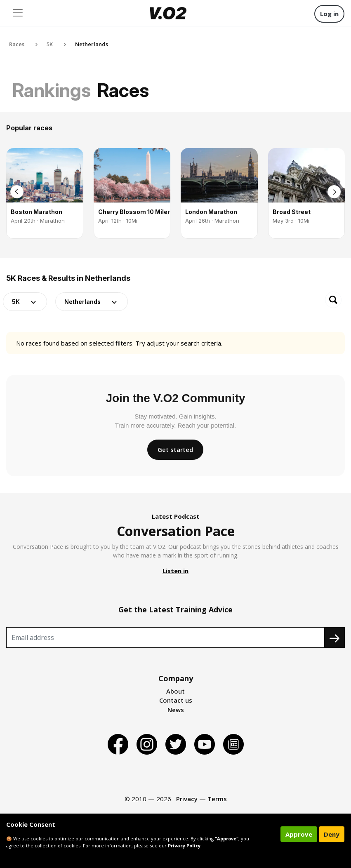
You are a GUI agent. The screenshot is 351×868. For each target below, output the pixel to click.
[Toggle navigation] (18, 13)
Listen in (175, 571)
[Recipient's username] (165, 637)
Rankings (52, 90)
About (175, 691)
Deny (332, 834)
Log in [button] (329, 14)
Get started (175, 449)
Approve (299, 834)
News (176, 710)
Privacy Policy (184, 846)
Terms (217, 799)
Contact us (176, 700)
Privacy (187, 799)
